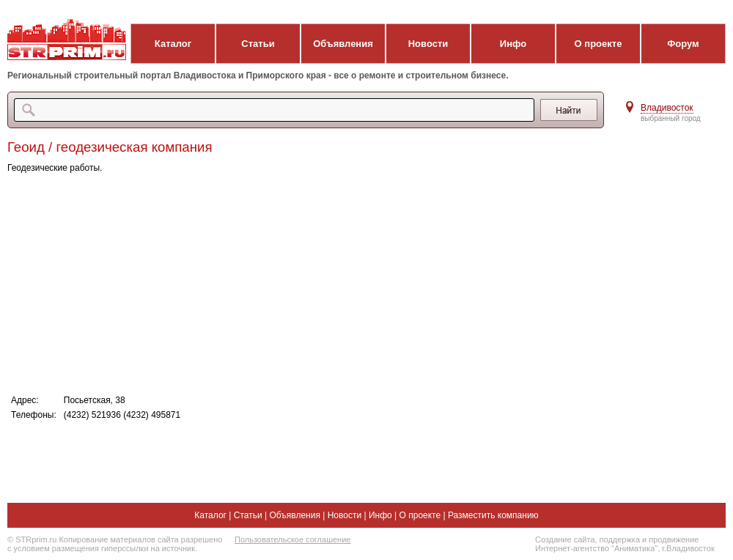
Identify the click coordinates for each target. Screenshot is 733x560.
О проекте (598, 44)
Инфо (513, 44)
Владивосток (667, 108)
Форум (683, 44)
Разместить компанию (493, 515)
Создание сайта (565, 539)
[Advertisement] (300, 283)
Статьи (258, 44)
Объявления (343, 44)
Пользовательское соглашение (292, 539)
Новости (428, 44)
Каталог (173, 44)
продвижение (674, 539)
